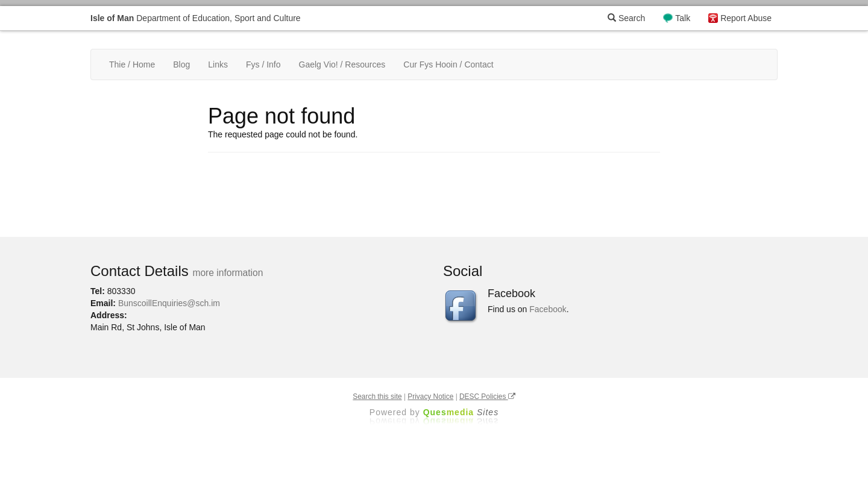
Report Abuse (746, 18)
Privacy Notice (430, 397)
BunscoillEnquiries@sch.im (169, 303)
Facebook (548, 309)
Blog (181, 64)
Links (218, 64)
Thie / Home (132, 64)
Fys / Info (263, 64)
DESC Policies (487, 397)
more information (228, 273)
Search (626, 18)
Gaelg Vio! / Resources (342, 64)
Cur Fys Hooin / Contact (448, 64)
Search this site (377, 397)
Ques (461, 412)
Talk (683, 18)
